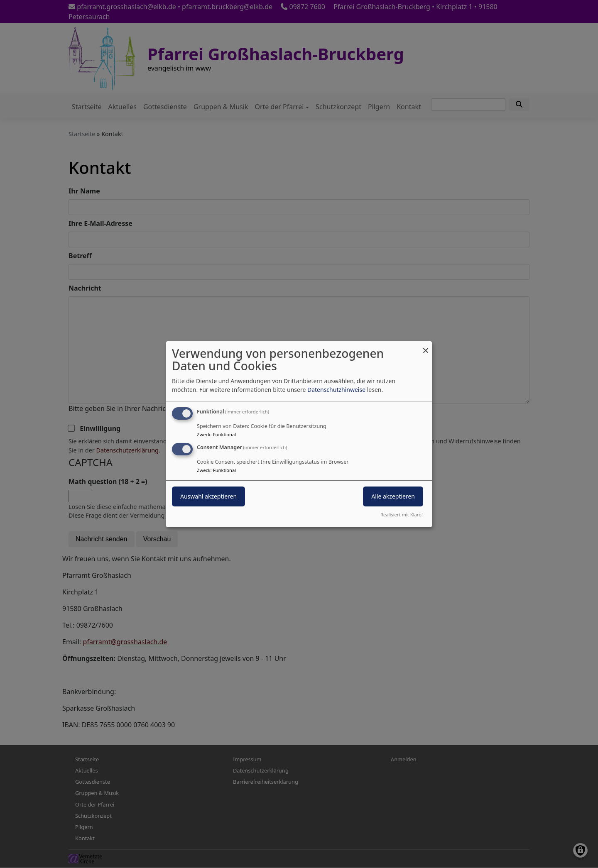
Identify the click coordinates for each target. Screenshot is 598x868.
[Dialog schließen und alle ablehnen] (426, 346)
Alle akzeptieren (393, 496)
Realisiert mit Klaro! (402, 515)
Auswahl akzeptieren (208, 496)
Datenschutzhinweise (336, 390)
